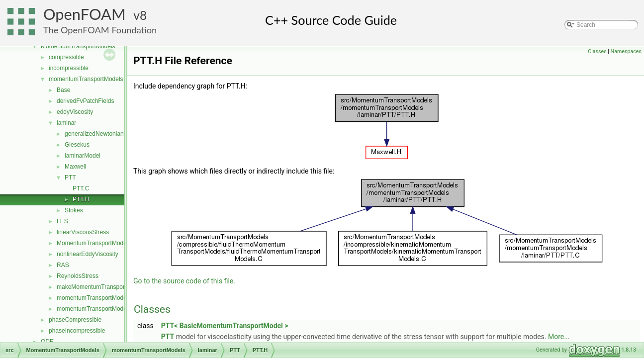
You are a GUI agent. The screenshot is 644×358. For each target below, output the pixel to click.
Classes (597, 51)
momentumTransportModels (86, 79)
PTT (70, 178)
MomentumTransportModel (92, 243)
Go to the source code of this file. (184, 281)
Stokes (74, 210)
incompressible (69, 68)
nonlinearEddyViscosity (88, 254)
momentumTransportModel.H (95, 309)
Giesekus (77, 145)
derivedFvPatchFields (85, 101)
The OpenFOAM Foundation (100, 30)
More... (559, 337)
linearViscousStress (83, 232)
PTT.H (81, 199)
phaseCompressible (75, 320)
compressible (66, 57)
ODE (47, 342)
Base (63, 90)
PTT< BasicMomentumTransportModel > (225, 326)
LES (62, 221)
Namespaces (626, 51)
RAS (63, 265)
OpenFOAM (85, 14)
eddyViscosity (75, 112)
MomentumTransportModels (78, 46)
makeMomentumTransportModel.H (103, 287)
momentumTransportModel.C (95, 298)
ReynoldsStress (78, 276)
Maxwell (75, 167)
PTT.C (81, 188)
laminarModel (83, 156)
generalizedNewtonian (94, 134)
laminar (66, 123)
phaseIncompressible (77, 331)
